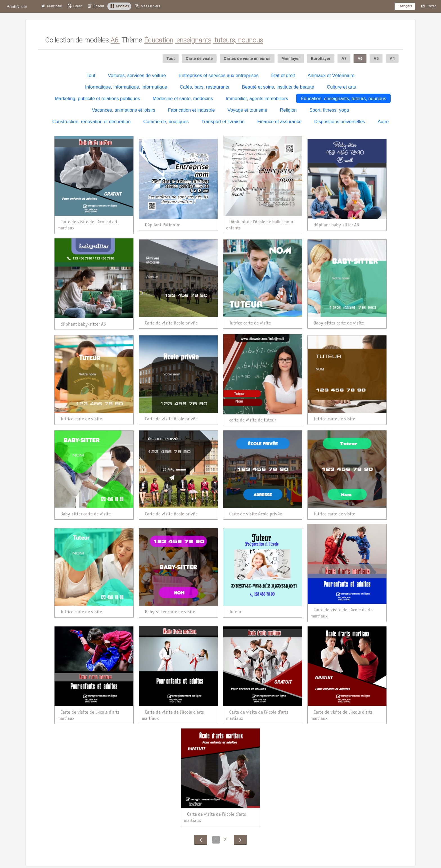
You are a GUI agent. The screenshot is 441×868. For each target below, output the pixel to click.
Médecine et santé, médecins (183, 98)
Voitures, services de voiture (137, 75)
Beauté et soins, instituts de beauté (278, 87)
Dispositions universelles (340, 121)
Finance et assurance (279, 121)
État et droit (283, 75)
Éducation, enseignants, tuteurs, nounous (343, 98)
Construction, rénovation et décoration (92, 121)
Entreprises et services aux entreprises (219, 75)
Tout (91, 75)
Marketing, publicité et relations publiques (97, 98)
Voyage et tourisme (247, 110)
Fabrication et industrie (191, 110)
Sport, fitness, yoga (329, 110)
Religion (288, 110)
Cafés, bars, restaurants (204, 87)
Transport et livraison (223, 121)
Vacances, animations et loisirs (124, 110)
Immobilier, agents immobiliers (257, 98)
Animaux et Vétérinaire (331, 75)
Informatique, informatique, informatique (126, 87)
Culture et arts (341, 87)
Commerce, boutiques (166, 121)
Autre (383, 121)
